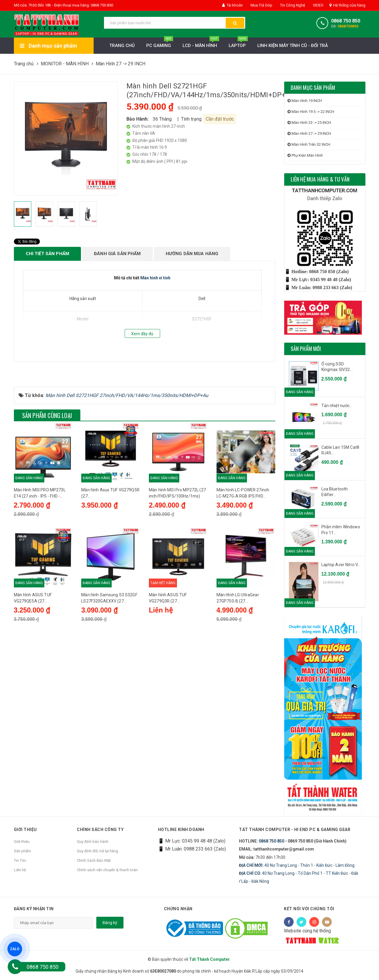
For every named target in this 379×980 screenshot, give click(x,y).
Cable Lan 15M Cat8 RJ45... (340, 450)
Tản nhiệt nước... (337, 406)
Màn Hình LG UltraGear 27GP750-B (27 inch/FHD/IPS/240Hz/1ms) (242, 661)
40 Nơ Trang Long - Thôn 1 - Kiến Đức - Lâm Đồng (297, 865)
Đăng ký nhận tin (34, 909)
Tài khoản (232, 5)
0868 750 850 (346, 21)
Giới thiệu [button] (25, 830)
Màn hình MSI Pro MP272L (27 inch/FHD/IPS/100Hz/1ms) (177, 556)
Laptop (238, 44)
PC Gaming (160, 44)
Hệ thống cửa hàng (347, 5)
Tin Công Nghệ (292, 5)
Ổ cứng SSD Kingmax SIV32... (337, 367)
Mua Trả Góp (261, 5)
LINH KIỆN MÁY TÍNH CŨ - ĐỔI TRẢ (293, 46)
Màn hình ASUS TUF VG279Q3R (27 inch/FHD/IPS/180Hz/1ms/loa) (178, 661)
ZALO (15, 949)
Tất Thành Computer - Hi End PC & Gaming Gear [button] (295, 830)
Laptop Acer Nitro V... (341, 565)
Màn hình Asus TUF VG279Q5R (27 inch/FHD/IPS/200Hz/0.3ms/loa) (110, 556)
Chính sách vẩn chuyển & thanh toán (107, 870)
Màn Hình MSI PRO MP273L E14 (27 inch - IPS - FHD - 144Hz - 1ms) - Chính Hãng (40, 556)
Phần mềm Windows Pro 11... (341, 530)
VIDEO (318, 5)
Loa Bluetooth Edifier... (335, 492)
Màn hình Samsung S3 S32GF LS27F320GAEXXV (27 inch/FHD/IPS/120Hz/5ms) (109, 661)
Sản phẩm (22, 851)
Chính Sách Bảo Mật (94, 860)
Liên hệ (20, 870)
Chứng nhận (178, 909)
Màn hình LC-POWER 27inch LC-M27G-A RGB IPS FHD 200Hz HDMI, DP (243, 556)
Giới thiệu (22, 841)
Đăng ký (110, 923)
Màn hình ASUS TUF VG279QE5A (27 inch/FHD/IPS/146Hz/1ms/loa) (43, 661)
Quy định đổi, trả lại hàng (97, 851)
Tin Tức (20, 860)
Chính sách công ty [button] (100, 830)
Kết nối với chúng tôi (309, 909)
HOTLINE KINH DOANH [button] (181, 830)
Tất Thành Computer (209, 959)
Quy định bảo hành (93, 841)
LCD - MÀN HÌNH (201, 44)
